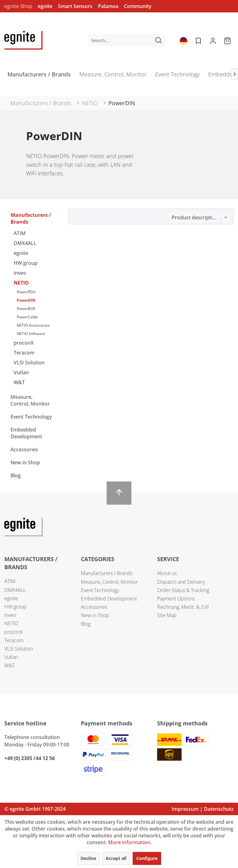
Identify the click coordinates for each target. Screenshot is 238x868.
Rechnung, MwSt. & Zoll (183, 607)
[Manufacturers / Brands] (39, 76)
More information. (130, 842)
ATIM (20, 233)
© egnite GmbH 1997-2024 (35, 809)
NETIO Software (31, 334)
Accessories (24, 449)
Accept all (116, 858)
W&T (19, 382)
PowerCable (27, 317)
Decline (88, 858)
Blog (16, 475)
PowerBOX (26, 309)
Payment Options (176, 599)
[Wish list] (198, 40)
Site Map (167, 615)
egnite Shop (18, 6)
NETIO (21, 283)
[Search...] (127, 40)
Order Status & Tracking (183, 590)
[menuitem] (127, 40)
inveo (20, 273)
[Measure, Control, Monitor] (113, 76)
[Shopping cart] (228, 40)
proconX (24, 343)
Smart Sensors (75, 6)
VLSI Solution (29, 363)
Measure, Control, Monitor (30, 400)
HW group (26, 263)
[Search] (158, 40)
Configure (147, 858)
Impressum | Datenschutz (203, 809)
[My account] (213, 40)
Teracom (24, 353)
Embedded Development (26, 433)
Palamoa (108, 6)
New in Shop (25, 462)
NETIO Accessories (33, 325)
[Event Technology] (177, 76)
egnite (45, 6)
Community (138, 6)
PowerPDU (26, 292)
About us (167, 573)
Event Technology (31, 417)
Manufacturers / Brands (31, 218)
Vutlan (21, 372)
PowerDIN (26, 300)
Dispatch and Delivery (181, 582)
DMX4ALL (25, 243)
